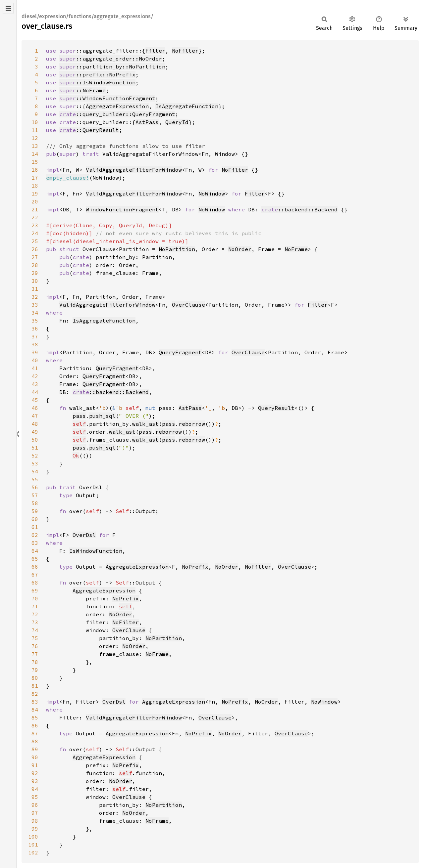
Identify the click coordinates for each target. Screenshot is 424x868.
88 (35, 741)
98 (35, 821)
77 (35, 654)
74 (35, 630)
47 (35, 416)
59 (35, 511)
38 (35, 344)
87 (35, 733)
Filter (155, 51)
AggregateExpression (117, 106)
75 (35, 638)
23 (35, 225)
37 (35, 336)
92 (35, 773)
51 (35, 448)
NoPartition (177, 249)
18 (35, 186)
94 (35, 789)
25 (35, 241)
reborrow (192, 424)
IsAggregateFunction (187, 106)
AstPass (147, 122)
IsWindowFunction (96, 551)
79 (35, 670)
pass (79, 416)
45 (35, 400)
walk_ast (145, 424)
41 (35, 368)
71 (35, 606)
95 (35, 797)
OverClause (188, 305)
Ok (76, 456)
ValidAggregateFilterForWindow (134, 170)
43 (35, 384)
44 (35, 392)
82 (35, 694)
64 (35, 551)
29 (35, 273)
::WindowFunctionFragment (107, 98)
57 (35, 495)
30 (35, 281)
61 (35, 527)
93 (35, 781)
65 (35, 559)
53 (35, 463)
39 (35, 352)
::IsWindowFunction (97, 82)
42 (35, 376)
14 (35, 154)
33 (35, 305)
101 (33, 845)
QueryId (177, 122)
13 (35, 146)
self (79, 424)
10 (35, 122)
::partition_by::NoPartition (112, 66)
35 (35, 321)
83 (35, 702)
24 (35, 233)
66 (35, 567)
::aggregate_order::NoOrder (111, 59)
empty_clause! (68, 178)
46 (35, 408)
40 (35, 360)
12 (35, 138)
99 (35, 829)
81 (35, 686)
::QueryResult (89, 130)
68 (35, 583)
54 (35, 471)
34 (35, 313)
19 (35, 194)
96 (35, 805)
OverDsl (84, 535)
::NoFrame (82, 90)
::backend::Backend (299, 209)
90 (35, 757)
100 (33, 837)
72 (35, 614)
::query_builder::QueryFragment (117, 114)
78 (35, 662)
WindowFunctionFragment (122, 209)
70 (35, 598)
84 (35, 710)
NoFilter (185, 51)
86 (35, 725)
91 (35, 765)
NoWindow (212, 194)
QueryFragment (180, 352)
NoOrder (240, 249)
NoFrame (296, 249)
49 (35, 432)
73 (35, 622)
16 (35, 170)
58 (35, 503)
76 (35, 646)
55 (35, 479)
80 (35, 678)
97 (35, 813)
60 (35, 519)
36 (35, 328)
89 (35, 749)
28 (35, 265)
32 (35, 297)
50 (35, 440)
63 (35, 543)
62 (35, 535)
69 (35, 590)
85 (35, 717)
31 (35, 289)
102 (33, 852)
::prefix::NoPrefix (97, 74)
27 (35, 257)
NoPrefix (195, 567)
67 (35, 575)
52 (35, 456)
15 (35, 162)
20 (35, 201)
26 (35, 249)
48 (35, 424)
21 (35, 209)
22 (35, 217)
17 (35, 178)
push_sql (102, 416)
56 (35, 487)
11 (35, 130)
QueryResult (276, 408)
